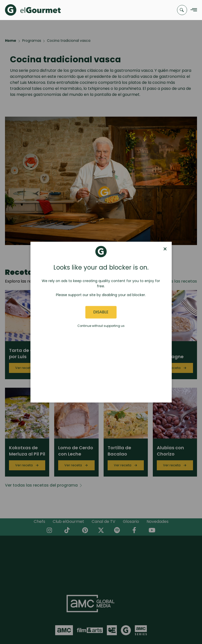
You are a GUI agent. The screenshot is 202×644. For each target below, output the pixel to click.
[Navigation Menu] (192, 10)
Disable (101, 312)
